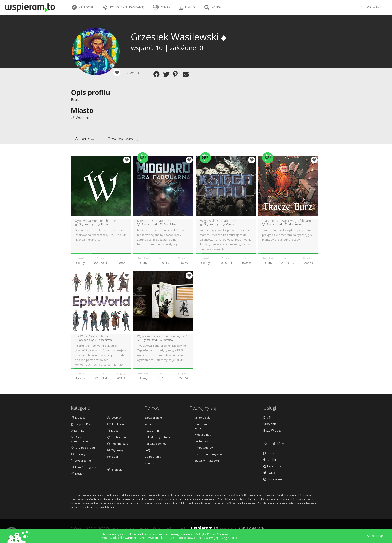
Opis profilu (91, 92)
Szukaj (213, 7)
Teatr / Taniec (119, 437)
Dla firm (269, 418)
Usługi (187, 7)
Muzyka (78, 418)
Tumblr (270, 460)
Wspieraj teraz (154, 424)
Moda (113, 431)
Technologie (118, 444)
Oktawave (252, 528)
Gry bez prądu (83, 448)
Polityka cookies (155, 444)
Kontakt (150, 463)
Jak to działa (203, 418)
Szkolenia (270, 424)
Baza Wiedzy (272, 431)
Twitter (270, 473)
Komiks (77, 431)
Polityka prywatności (158, 437)
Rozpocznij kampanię (124, 7)
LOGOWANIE (371, 7)
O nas (161, 7)
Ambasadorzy (204, 448)
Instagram (273, 479)
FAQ (147, 450)
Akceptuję (375, 536)
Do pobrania (153, 457)
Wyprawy (115, 450)
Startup (114, 463)
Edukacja (116, 424)
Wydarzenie (81, 461)
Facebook (272, 466)
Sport (113, 457)
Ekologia (115, 470)
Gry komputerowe (81, 439)
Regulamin (152, 431)
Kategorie (83, 7)
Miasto (82, 110)
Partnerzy (201, 441)
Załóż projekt (153, 418)
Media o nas (203, 435)
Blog (269, 453)
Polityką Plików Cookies (212, 534)
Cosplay (114, 418)
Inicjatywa (80, 454)
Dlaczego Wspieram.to (203, 426)
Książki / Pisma (83, 424)
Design (78, 474)
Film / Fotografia (84, 467)
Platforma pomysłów (209, 454)
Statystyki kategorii (207, 461)
